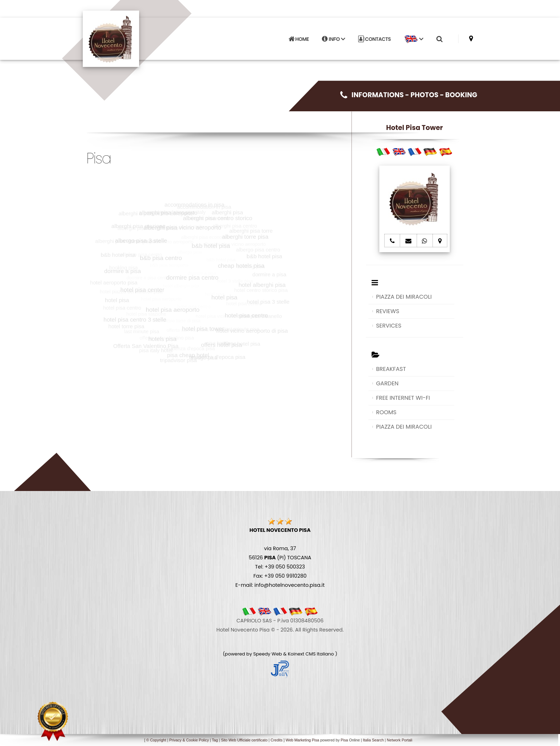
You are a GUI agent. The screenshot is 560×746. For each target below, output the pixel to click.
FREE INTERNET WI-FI (403, 398)
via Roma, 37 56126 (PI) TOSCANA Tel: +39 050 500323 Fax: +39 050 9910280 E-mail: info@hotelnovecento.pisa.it (280, 558)
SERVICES (389, 326)
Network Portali (399, 740)
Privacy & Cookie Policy (189, 740)
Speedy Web (268, 654)
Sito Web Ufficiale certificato (244, 740)
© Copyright (156, 740)
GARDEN (387, 383)
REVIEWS (388, 311)
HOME (299, 39)
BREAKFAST (391, 369)
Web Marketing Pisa (302, 740)
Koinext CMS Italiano (311, 654)
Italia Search (373, 740)
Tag (215, 740)
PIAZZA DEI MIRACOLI (404, 297)
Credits (276, 740)
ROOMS (386, 412)
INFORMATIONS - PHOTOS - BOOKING (409, 95)
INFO (333, 39)
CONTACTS (375, 39)
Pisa (344, 740)
